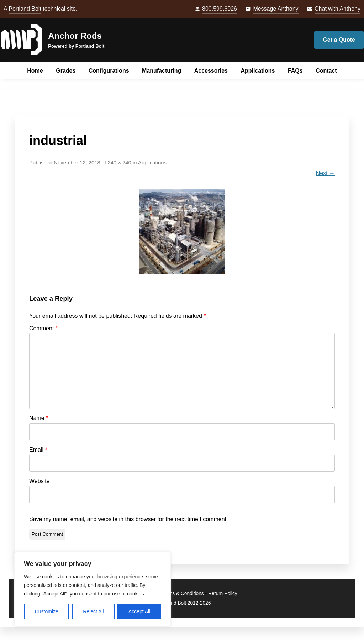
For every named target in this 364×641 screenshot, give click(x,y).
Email (38, 450)
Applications (258, 71)
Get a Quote (339, 40)
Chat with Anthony (337, 9)
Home (35, 71)
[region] (93, 589)
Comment (43, 328)
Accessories (211, 71)
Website (39, 481)
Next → (325, 173)
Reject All (93, 611)
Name (39, 418)
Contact (326, 71)
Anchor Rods (75, 36)
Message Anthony (276, 9)
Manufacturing (162, 71)
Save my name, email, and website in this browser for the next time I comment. (128, 519)
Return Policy (223, 593)
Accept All (139, 611)
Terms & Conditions (183, 593)
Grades (66, 71)
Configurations (109, 71)
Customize (47, 611)
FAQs (295, 71)
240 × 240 (119, 163)
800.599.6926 (220, 9)
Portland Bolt (25, 9)
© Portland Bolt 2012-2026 (182, 603)
